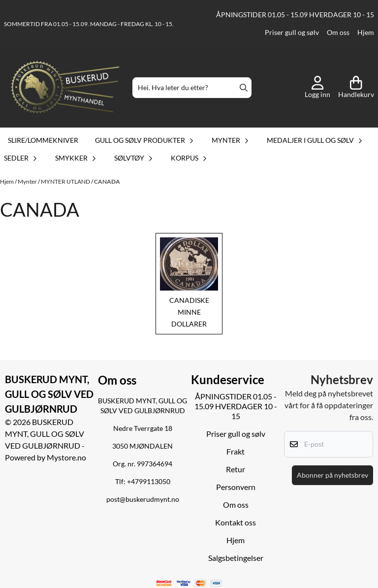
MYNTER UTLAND (66, 181)
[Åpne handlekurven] (356, 88)
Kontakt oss (236, 522)
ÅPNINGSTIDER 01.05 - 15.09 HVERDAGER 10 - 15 (295, 15)
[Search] (244, 88)
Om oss (338, 33)
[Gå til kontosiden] (317, 88)
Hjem (366, 33)
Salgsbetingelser (236, 558)
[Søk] (192, 88)
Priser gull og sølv (292, 33)
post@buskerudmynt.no (143, 499)
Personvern (236, 487)
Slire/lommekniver (43, 140)
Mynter (28, 181)
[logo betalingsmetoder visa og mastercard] (189, 583)
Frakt (236, 451)
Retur (236, 469)
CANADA (107, 181)
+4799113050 (149, 482)
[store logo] (65, 88)
